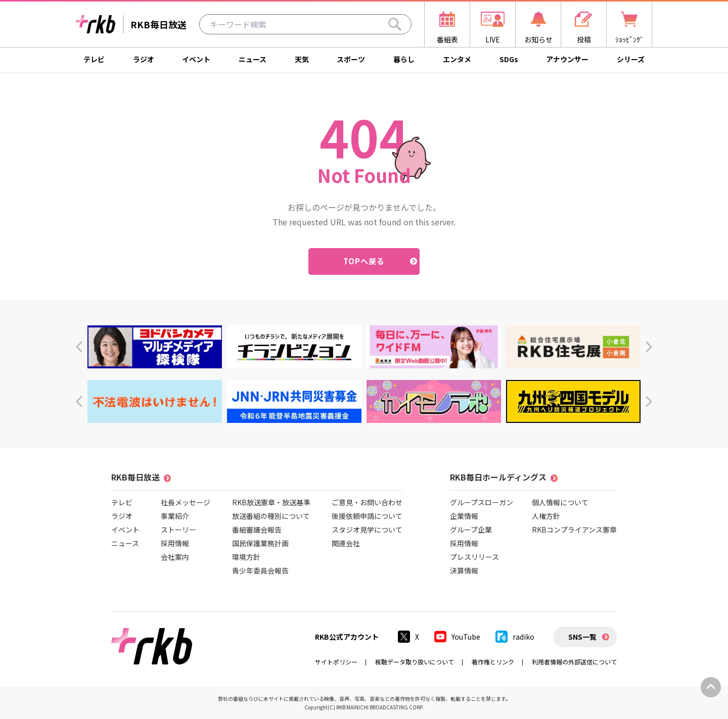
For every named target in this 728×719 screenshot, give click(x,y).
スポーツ (351, 59)
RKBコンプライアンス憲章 (574, 530)
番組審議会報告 (257, 530)
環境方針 (246, 557)
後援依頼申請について (367, 516)
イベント (196, 59)
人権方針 (546, 516)
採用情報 (175, 543)
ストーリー (178, 530)
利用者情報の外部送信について (574, 662)
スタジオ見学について (367, 530)
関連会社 (346, 543)
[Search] (395, 24)
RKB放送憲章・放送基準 (271, 502)
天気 (302, 59)
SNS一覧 (582, 637)
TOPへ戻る (364, 261)
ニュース (253, 59)
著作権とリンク (493, 662)
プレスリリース (474, 557)
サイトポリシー (336, 662)
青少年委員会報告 (260, 570)
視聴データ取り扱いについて (415, 662)
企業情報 (464, 516)
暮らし (404, 59)
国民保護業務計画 (260, 543)
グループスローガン (482, 502)
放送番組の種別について (271, 516)
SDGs (509, 59)
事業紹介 (175, 516)
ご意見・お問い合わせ (367, 502)
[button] (79, 347)
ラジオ (144, 59)
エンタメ (457, 59)
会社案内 (175, 557)
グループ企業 (471, 530)
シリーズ (631, 59)
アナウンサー (567, 59)
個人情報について (560, 502)
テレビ (94, 59)
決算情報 (464, 570)
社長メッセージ (186, 502)
